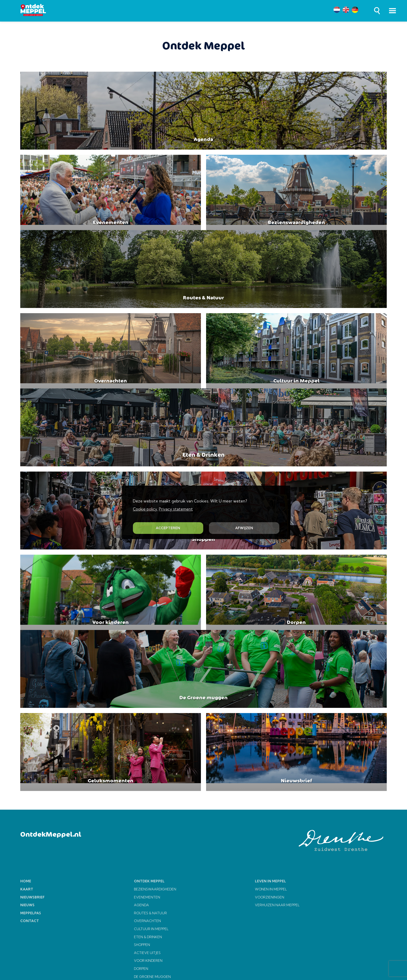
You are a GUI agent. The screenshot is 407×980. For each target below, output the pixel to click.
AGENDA (141, 936)
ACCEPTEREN (168, 528)
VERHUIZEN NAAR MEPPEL (277, 936)
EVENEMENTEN (147, 928)
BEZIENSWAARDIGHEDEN (155, 920)
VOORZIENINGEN (270, 928)
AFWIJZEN (244, 528)
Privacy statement (176, 509)
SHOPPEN (142, 976)
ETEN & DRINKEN (148, 968)
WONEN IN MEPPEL (271, 920)
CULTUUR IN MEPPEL (151, 960)
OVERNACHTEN (147, 952)
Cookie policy (145, 509)
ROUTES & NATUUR (150, 944)
